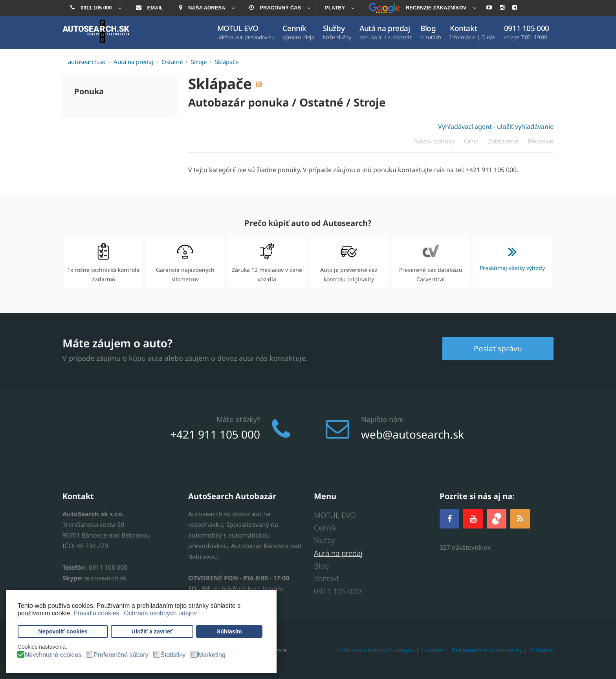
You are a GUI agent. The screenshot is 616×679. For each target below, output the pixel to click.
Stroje (370, 102)
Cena (472, 141)
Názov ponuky (435, 141)
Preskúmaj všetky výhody (512, 256)
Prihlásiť (541, 650)
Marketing (212, 655)
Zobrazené (504, 141)
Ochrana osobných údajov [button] (160, 613)
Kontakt (326, 578)
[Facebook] (449, 518)
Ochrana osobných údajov (375, 650)
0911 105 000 (337, 591)
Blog (321, 566)
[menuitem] (95, 8)
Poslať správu (498, 349)
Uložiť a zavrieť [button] (152, 631)
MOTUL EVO (335, 515)
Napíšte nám (382, 419)
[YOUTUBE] (473, 518)
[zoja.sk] (497, 518)
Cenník (325, 528)
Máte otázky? (238, 419)
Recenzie (541, 141)
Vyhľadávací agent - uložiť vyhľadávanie (496, 127)
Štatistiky (173, 655)
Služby (324, 540)
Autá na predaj (338, 553)
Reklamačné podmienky (487, 650)
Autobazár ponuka (239, 102)
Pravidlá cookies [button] (96, 613)
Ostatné (321, 102)
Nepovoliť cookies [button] (63, 631)
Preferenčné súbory (121, 655)
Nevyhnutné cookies (53, 655)
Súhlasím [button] (229, 631)
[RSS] (520, 518)
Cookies (433, 650)
